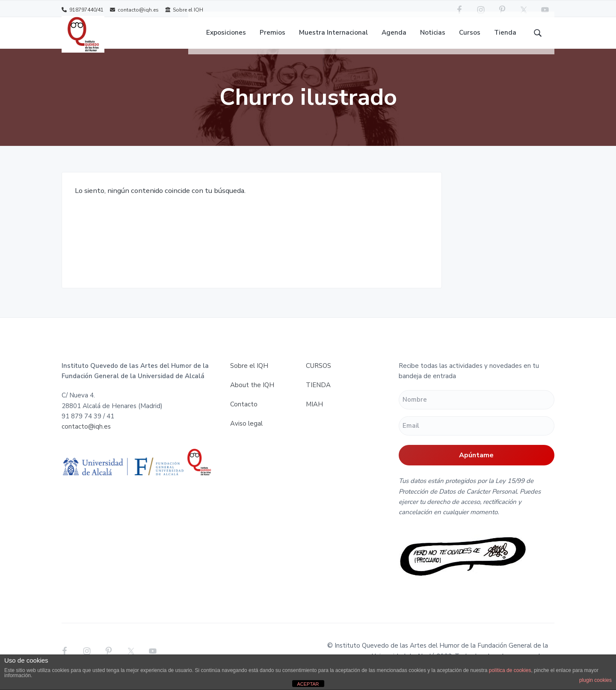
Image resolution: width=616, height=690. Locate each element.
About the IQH (252, 397)
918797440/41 (83, 10)
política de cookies (510, 670)
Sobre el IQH (184, 10)
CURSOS (318, 377)
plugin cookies (595, 680)
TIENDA (318, 397)
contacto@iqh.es (134, 10)
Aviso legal (246, 435)
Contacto (244, 416)
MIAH (314, 416)
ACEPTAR (308, 684)
